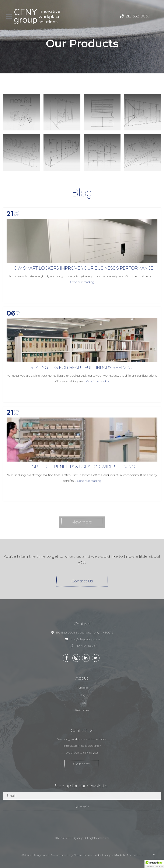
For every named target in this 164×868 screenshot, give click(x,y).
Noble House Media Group (92, 855)
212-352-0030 (138, 16)
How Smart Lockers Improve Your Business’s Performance (82, 268)
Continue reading (82, 282)
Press (82, 703)
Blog (82, 695)
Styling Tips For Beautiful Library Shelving (82, 368)
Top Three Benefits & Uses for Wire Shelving (82, 467)
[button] (154, 864)
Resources (82, 710)
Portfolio (82, 688)
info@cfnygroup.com (85, 639)
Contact (82, 764)
